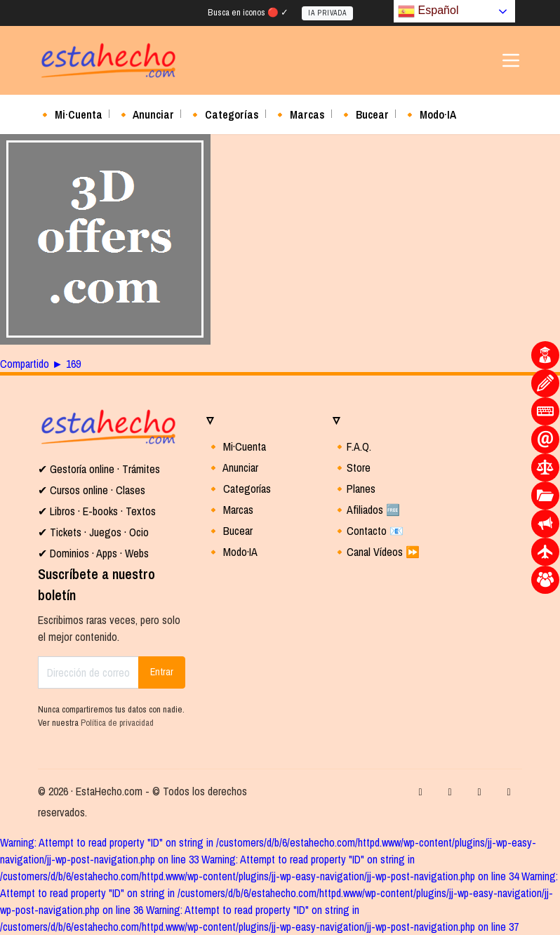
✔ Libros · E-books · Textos (97, 511)
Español (428, 11)
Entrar (162, 672)
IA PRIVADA (327, 13)
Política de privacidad (117, 723)
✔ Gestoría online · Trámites (99, 469)
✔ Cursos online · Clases (92, 490)
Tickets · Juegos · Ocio (98, 532)
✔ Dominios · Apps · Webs (93, 553)
